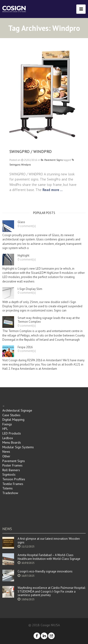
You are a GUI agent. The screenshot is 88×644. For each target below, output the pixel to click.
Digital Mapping (13, 420)
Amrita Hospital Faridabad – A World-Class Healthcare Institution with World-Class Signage (49, 557)
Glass (21, 222)
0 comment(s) (27, 226)
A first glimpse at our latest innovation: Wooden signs (49, 541)
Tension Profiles (14, 479)
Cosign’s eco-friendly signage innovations (45, 572)
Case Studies (11, 415)
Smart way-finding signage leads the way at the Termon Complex (49, 320)
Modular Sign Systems (18, 447)
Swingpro (15, 165)
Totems (8, 488)
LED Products (12, 433)
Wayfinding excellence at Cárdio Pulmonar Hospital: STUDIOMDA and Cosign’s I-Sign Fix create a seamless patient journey (52, 592)
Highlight (23, 256)
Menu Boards (12, 442)
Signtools (9, 474)
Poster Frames (12, 465)
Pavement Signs (54, 160)
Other (6, 456)
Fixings (7, 424)
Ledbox (8, 438)
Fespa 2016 (25, 347)
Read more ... (53, 190)
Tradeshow (10, 493)
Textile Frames (13, 484)
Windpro (26, 165)
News (6, 452)
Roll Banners (11, 470)
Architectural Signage (17, 410)
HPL (5, 429)
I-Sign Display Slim (30, 289)
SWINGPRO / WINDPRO (31, 151)
